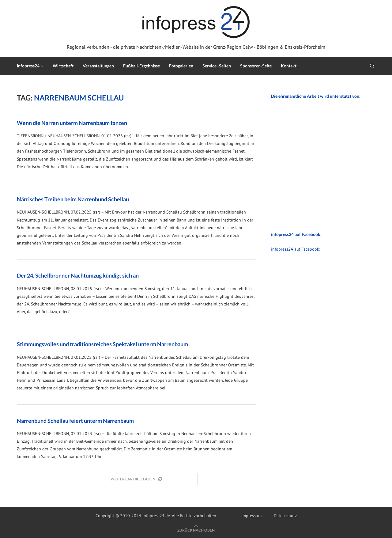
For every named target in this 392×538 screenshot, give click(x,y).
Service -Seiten (217, 66)
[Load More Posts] (136, 479)
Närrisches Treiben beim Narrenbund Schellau (73, 199)
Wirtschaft (63, 66)
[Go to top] (196, 530)
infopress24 (28, 66)
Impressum (251, 516)
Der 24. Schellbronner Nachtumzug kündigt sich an (78, 275)
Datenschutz (285, 516)
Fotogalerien (181, 66)
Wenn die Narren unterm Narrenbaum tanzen (72, 123)
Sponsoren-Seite (256, 66)
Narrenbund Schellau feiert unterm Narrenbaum (75, 421)
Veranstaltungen (98, 66)
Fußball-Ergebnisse (141, 66)
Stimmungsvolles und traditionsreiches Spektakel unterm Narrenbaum (102, 344)
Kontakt (289, 66)
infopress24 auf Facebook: (296, 249)
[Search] (372, 66)
